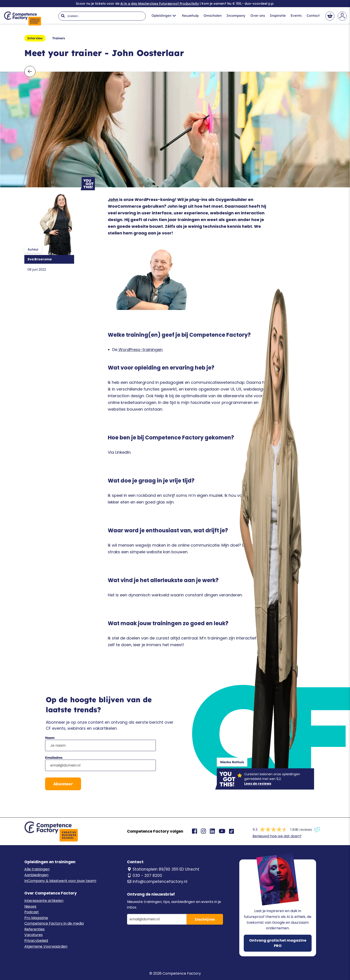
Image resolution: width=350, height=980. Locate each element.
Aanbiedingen (36, 875)
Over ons (258, 16)
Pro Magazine (36, 918)
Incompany (236, 16)
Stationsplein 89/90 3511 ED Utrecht (163, 869)
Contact (313, 16)
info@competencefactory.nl (157, 882)
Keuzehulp (190, 16)
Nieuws (30, 906)
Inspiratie (278, 16)
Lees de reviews (258, 784)
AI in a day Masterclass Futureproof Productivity (160, 4)
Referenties (34, 929)
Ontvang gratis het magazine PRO (278, 943)
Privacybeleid (36, 941)
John (113, 200)
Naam (50, 738)
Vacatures (33, 935)
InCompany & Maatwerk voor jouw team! (60, 881)
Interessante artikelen (44, 901)
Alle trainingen (37, 869)
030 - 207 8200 (145, 876)
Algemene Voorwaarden (46, 946)
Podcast (32, 912)
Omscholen (213, 16)
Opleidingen (164, 16)
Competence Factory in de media (54, 923)
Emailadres (54, 758)
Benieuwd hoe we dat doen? (277, 836)
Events (296, 16)
